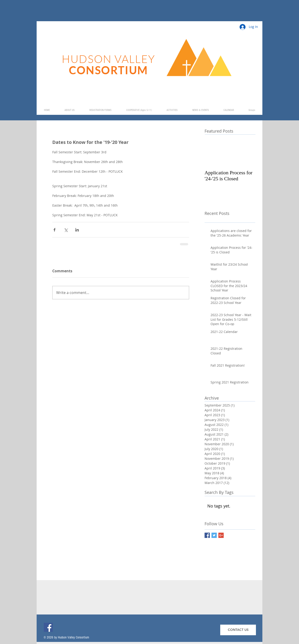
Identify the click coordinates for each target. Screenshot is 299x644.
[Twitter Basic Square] (214, 535)
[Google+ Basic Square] (221, 535)
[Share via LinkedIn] (77, 230)
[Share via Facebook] (54, 230)
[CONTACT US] (238, 630)
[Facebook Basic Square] (207, 535)
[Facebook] (48, 627)
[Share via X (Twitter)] (66, 230)
